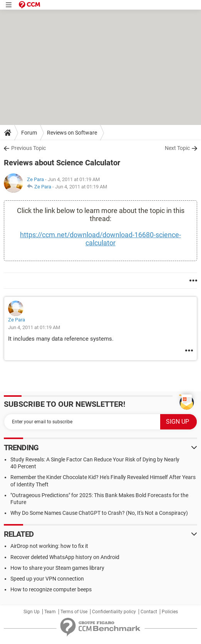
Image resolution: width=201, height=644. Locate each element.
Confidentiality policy (114, 612)
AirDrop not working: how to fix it (49, 546)
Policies (170, 612)
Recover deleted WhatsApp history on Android (65, 557)
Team (50, 612)
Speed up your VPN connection (47, 579)
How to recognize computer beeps (51, 589)
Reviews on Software (72, 133)
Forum (29, 133)
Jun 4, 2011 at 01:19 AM (81, 187)
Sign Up (32, 612)
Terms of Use (74, 612)
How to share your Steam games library (57, 568)
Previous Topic (28, 148)
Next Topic (177, 148)
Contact (149, 612)
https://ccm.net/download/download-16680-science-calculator (100, 239)
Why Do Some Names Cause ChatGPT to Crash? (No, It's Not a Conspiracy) (99, 513)
